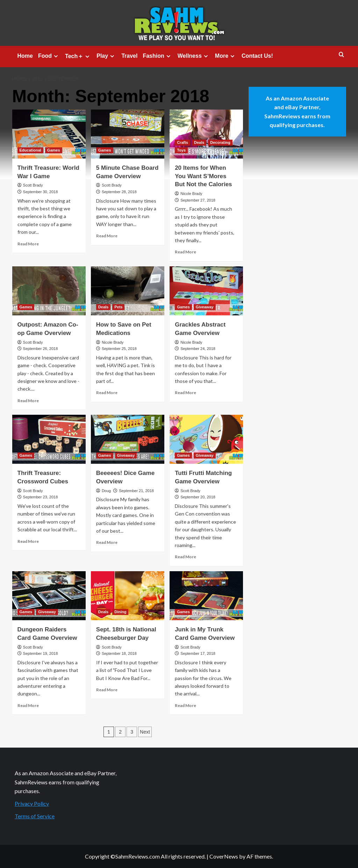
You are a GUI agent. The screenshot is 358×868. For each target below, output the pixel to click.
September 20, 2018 (198, 497)
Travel (129, 56)
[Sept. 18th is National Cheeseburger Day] (128, 596)
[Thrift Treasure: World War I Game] (49, 134)
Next (145, 732)
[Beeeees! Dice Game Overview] (128, 439)
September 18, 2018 (119, 653)
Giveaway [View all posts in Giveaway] (205, 307)
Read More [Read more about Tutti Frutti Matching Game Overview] (185, 557)
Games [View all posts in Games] (54, 150)
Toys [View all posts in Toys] (181, 150)
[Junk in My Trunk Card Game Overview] (206, 596)
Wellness (194, 56)
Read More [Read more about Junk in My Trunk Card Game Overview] (185, 705)
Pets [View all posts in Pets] (118, 307)
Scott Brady (33, 185)
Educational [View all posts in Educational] (30, 150)
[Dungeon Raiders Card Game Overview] (49, 596)
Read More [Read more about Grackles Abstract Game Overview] (185, 393)
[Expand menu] (56, 56)
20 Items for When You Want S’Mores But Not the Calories (203, 176)
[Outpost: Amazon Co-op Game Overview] (49, 291)
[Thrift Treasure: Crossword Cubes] (49, 439)
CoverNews (224, 856)
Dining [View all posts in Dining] (120, 612)
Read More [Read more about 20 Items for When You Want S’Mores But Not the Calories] (185, 252)
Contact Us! (257, 56)
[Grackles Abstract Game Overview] (206, 291)
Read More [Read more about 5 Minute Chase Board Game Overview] (107, 236)
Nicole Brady (191, 194)
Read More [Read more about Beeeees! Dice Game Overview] (107, 542)
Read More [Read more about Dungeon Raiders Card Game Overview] (28, 705)
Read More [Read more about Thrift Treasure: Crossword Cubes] (28, 541)
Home (25, 56)
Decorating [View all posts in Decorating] (220, 142)
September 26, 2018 (41, 349)
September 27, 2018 (198, 200)
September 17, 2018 (198, 653)
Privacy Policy (32, 803)
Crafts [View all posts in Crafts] (182, 142)
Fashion (157, 56)
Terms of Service (35, 816)
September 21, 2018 (136, 491)
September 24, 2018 (198, 349)
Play (106, 56)
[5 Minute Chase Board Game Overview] (128, 134)
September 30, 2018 (41, 192)
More (226, 56)
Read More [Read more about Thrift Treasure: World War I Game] (28, 244)
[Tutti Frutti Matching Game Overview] (206, 439)
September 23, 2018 (41, 497)
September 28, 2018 (119, 192)
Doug (106, 491)
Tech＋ (78, 56)
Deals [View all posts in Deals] (199, 142)
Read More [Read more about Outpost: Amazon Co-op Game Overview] (28, 401)
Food (49, 56)
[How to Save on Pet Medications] (128, 291)
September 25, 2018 (119, 349)
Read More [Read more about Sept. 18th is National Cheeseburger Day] (107, 690)
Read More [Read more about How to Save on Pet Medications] (107, 393)
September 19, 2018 (41, 653)
